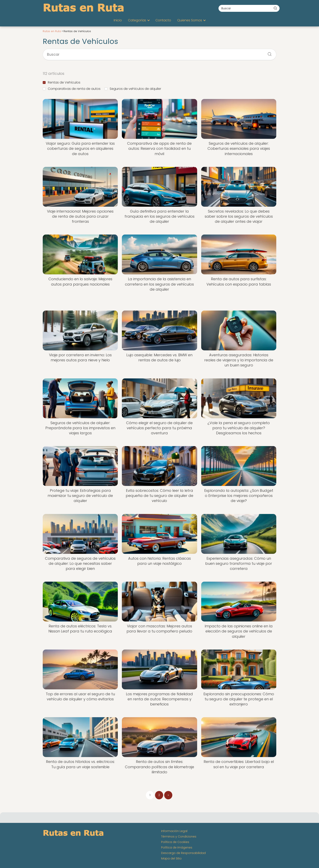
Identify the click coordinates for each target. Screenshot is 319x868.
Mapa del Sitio (171, 858)
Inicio (118, 20)
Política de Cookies (175, 842)
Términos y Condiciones (179, 836)
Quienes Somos (190, 20)
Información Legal (174, 831)
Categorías (137, 20)
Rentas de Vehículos (62, 82)
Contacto (163, 20)
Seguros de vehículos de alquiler (133, 89)
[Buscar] (275, 8)
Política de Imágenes (177, 847)
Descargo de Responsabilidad (183, 853)
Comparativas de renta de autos (72, 89)
